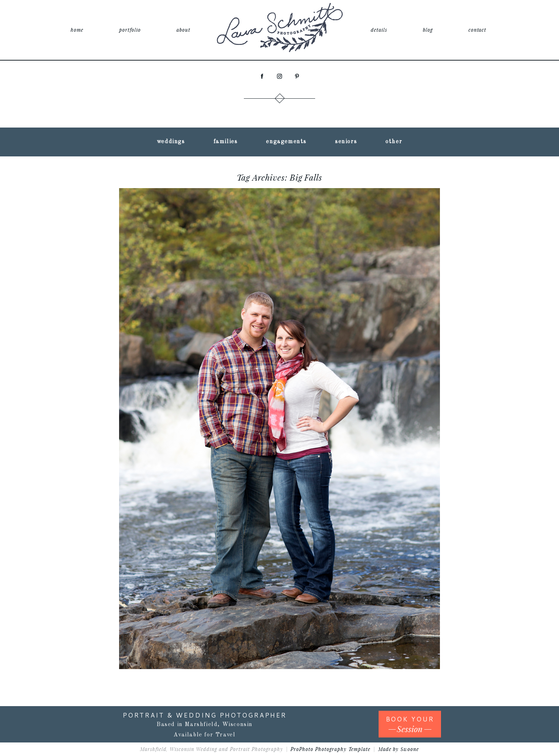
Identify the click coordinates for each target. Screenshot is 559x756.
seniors (346, 142)
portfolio (130, 30)
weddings (171, 142)
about (183, 30)
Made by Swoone (399, 749)
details (379, 30)
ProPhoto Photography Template (330, 749)
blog (428, 30)
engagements (286, 142)
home (77, 30)
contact (478, 30)
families (226, 142)
